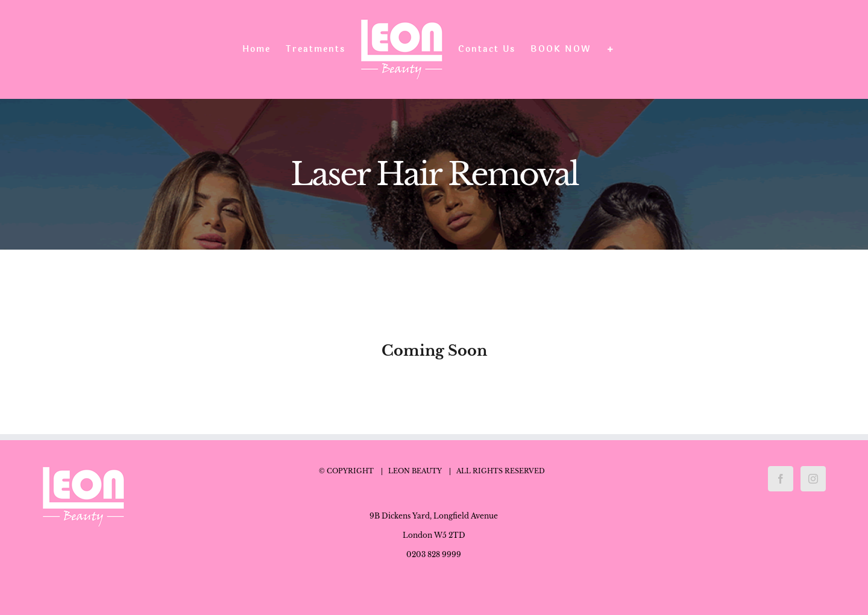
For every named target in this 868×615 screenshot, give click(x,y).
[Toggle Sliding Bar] (611, 49)
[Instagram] (813, 479)
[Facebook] (781, 479)
